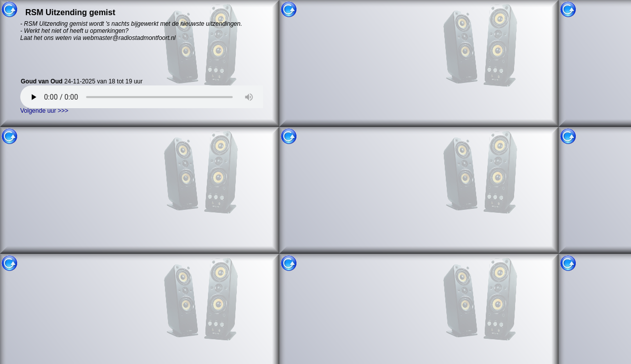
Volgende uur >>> (44, 111)
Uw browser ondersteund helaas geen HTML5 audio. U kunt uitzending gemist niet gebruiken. (149, 97)
